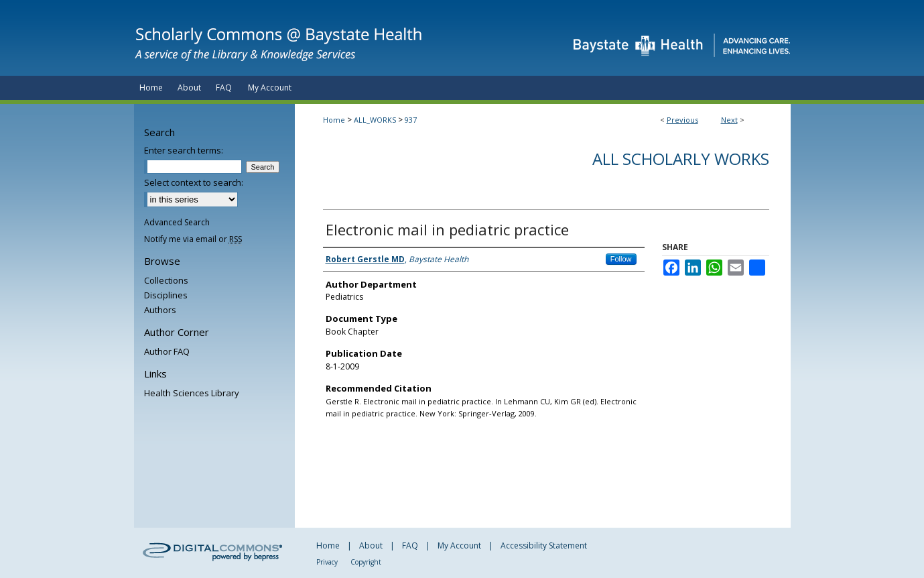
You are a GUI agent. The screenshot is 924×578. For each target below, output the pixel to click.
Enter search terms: (184, 150)
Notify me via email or (193, 239)
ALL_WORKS (375, 120)
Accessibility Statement (544, 545)
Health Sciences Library (192, 393)
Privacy (327, 562)
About (371, 545)
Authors (160, 310)
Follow (621, 259)
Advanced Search (177, 222)
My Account (459, 545)
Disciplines (166, 295)
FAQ (410, 545)
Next (729, 120)
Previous (682, 120)
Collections (166, 280)
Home (334, 120)
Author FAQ (167, 351)
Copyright (366, 562)
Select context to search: (194, 182)
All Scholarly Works (681, 159)
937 (411, 120)
